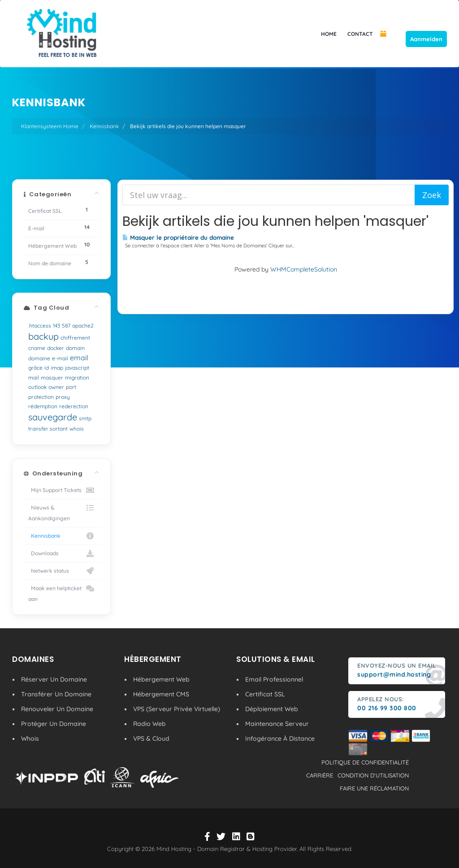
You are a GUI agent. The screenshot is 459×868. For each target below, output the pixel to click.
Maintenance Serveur (277, 724)
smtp (85, 418)
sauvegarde (53, 417)
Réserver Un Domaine (54, 679)
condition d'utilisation (373, 775)
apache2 (83, 326)
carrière (320, 775)
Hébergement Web (161, 679)
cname (37, 348)
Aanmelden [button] (426, 39)
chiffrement (75, 338)
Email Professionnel (274, 679)
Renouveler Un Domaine (57, 709)
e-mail (60, 358)
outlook (37, 387)
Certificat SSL (265, 694)
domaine (39, 358)
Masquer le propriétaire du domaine (178, 238)
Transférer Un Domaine (56, 694)
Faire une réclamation (374, 788)
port (71, 387)
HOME (329, 34)
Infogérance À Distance (280, 738)
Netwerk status (61, 571)
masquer (52, 378)
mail (34, 378)
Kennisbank (104, 126)
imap (57, 368)
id (47, 368)
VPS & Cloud (151, 738)
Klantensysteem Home (50, 126)
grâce (35, 368)
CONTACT (360, 34)
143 (56, 326)
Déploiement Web (272, 709)
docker (56, 348)
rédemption (43, 406)
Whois (30, 738)
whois (77, 429)
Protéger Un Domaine (54, 724)
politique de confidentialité (365, 762)
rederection (74, 406)
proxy (63, 397)
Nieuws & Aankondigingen (61, 512)
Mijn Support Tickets (61, 490)
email (79, 358)
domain (75, 348)
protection (41, 397)
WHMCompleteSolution (304, 269)
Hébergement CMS (161, 694)
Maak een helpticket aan (61, 593)
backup (43, 336)
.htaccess (40, 326)
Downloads (61, 553)
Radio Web (149, 724)
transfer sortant (48, 429)
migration (77, 378)
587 (66, 326)
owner (56, 387)
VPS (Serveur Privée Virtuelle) (177, 709)
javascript (77, 368)
